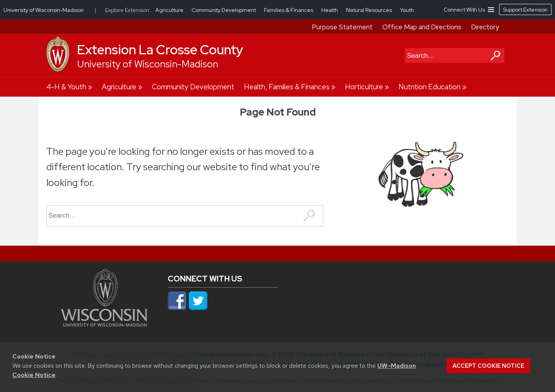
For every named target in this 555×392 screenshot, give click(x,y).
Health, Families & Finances (287, 87)
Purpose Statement (342, 27)
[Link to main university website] (104, 324)
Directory (485, 27)
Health (330, 10)
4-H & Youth (66, 87)
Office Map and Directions (422, 27)
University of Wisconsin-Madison (148, 64)
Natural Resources (370, 10)
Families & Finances (289, 10)
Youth (407, 10)
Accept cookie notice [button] (488, 366)
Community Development (193, 87)
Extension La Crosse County (160, 50)
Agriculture (119, 87)
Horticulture (364, 87)
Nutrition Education (430, 87)
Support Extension (525, 10)
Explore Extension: (128, 10)
